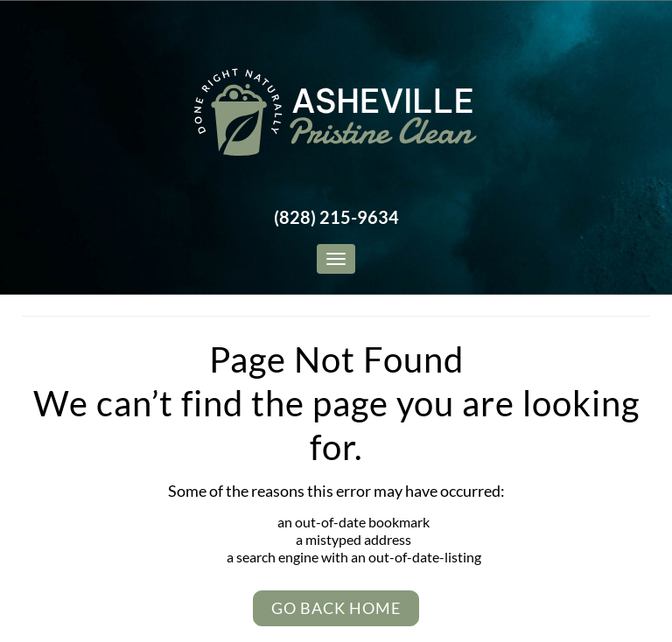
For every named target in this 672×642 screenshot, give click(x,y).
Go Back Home (336, 608)
